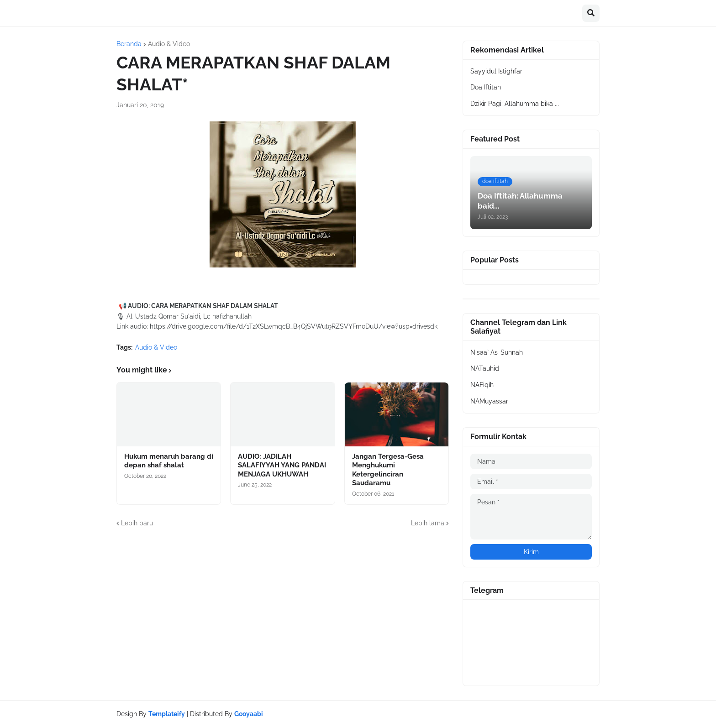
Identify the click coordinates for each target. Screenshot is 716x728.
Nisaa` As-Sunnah (497, 352)
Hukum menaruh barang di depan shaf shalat (169, 461)
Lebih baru (137, 523)
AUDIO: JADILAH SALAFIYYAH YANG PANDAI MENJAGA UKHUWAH (282, 465)
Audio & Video (169, 44)
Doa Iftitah (486, 87)
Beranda (129, 44)
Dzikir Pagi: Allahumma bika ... (515, 104)
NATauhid (485, 368)
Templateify (167, 714)
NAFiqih (482, 385)
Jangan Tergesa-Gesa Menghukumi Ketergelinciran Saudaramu (388, 470)
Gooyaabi (249, 714)
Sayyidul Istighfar (496, 71)
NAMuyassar (489, 401)
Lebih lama (428, 523)
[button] (591, 13)
